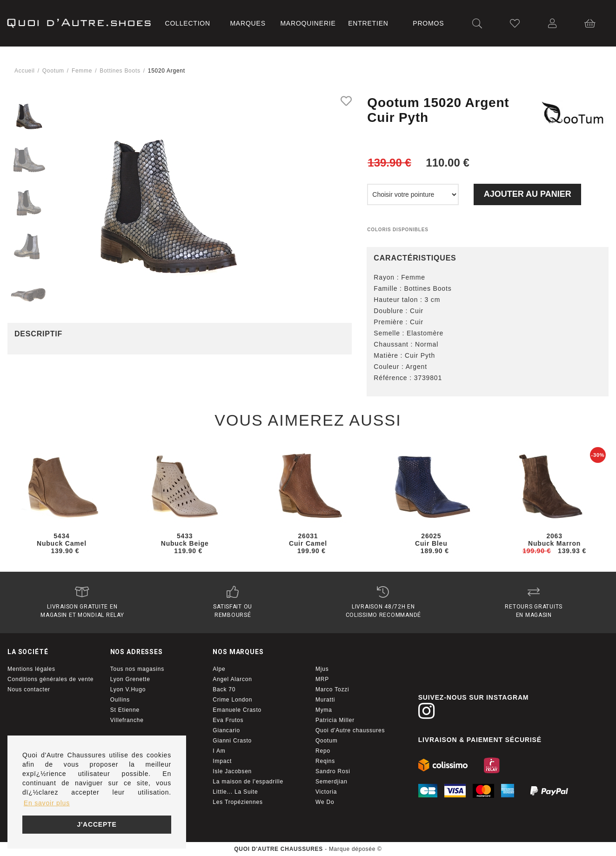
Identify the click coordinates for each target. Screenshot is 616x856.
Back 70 (224, 689)
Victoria (326, 792)
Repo (323, 751)
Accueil (25, 71)
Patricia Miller (335, 720)
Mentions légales (31, 669)
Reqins (325, 761)
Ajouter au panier (528, 194)
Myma (324, 710)
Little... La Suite (235, 792)
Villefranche (127, 720)
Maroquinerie (308, 23)
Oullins (120, 700)
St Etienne (125, 710)
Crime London (232, 700)
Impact (222, 761)
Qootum (53, 71)
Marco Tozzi (332, 689)
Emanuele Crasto (237, 710)
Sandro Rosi (333, 771)
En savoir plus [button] (47, 803)
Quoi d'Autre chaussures (350, 730)
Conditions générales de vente (50, 679)
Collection (187, 23)
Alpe (219, 669)
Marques (248, 23)
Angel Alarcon (232, 679)
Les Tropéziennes (238, 802)
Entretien (368, 23)
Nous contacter (29, 689)
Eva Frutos (228, 720)
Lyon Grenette (130, 679)
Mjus (322, 669)
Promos (428, 23)
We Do (325, 802)
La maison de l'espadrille (248, 782)
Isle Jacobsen (232, 771)
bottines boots (120, 71)
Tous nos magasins (137, 669)
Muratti (325, 700)
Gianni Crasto (232, 741)
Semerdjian (331, 782)
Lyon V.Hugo (128, 689)
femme (82, 71)
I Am (219, 751)
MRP (322, 679)
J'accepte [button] (97, 824)
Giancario (226, 730)
